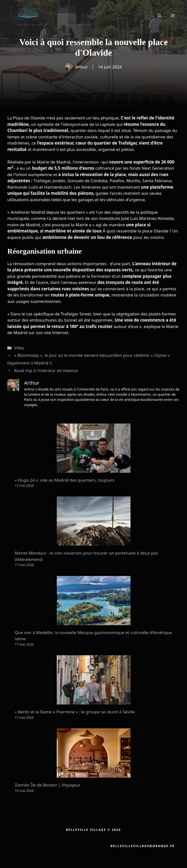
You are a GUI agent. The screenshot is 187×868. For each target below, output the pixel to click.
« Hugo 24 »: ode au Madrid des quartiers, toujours (65, 480)
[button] (159, 16)
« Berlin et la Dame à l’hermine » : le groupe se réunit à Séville (75, 712)
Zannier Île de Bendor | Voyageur (48, 785)
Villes (19, 348)
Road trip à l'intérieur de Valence (46, 370)
